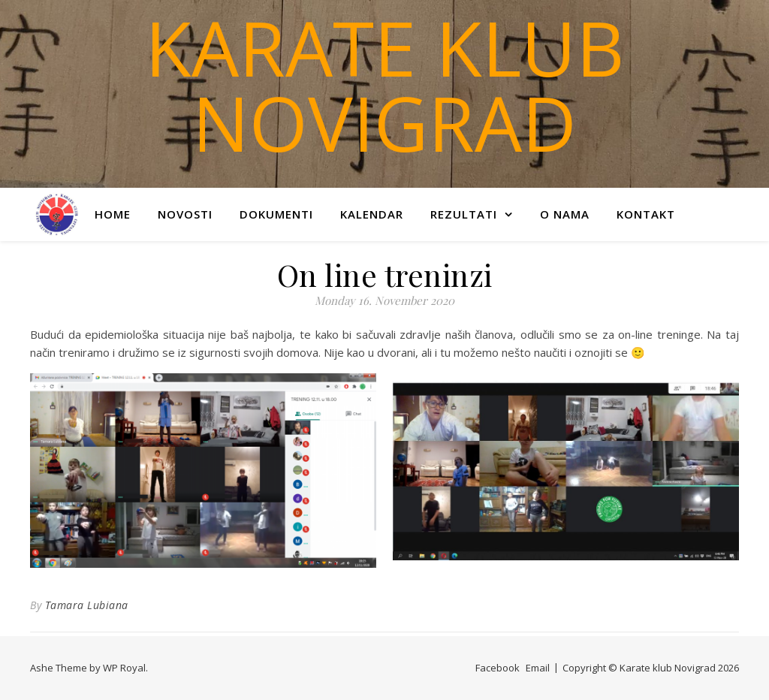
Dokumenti (276, 214)
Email (538, 668)
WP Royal (124, 668)
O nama (565, 214)
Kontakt (646, 214)
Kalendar (372, 214)
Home (113, 214)
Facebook (498, 668)
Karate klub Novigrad (384, 85)
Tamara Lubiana (87, 605)
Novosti (185, 214)
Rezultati (464, 214)
